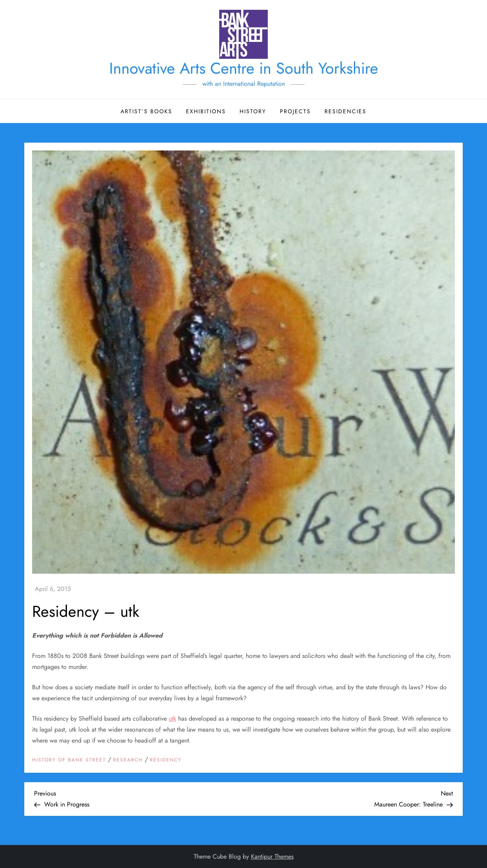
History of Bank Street (69, 760)
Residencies (345, 111)
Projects (295, 111)
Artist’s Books (146, 111)
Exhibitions (206, 111)
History (253, 111)
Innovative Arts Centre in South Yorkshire (244, 68)
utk (172, 719)
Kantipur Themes (272, 856)
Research (128, 760)
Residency (166, 760)
